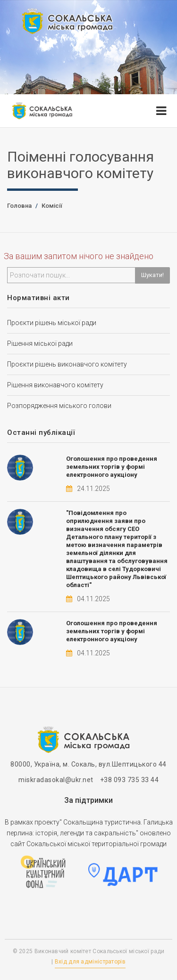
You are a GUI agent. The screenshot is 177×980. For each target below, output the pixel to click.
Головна (19, 206)
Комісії (52, 206)
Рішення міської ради (40, 343)
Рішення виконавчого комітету (55, 385)
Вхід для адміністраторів (90, 962)
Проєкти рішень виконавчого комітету (67, 364)
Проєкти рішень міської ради (52, 323)
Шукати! (152, 275)
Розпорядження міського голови (59, 406)
